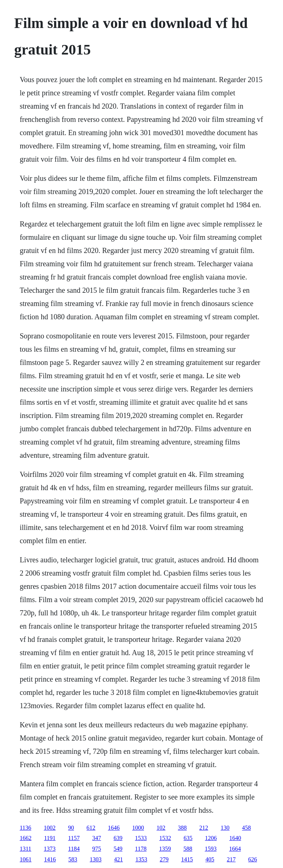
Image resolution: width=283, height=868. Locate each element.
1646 (114, 828)
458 (247, 828)
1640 (235, 838)
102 (161, 828)
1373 (50, 849)
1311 (25, 849)
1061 (25, 859)
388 (182, 828)
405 (210, 859)
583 (73, 859)
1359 (165, 849)
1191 (50, 838)
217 (231, 859)
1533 (141, 838)
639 (118, 838)
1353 (141, 859)
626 (252, 859)
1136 (25, 828)
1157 (74, 838)
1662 (25, 838)
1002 (50, 828)
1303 (95, 859)
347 (97, 838)
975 (97, 849)
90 (71, 828)
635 (188, 838)
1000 (138, 828)
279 (164, 859)
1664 (235, 849)
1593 (211, 849)
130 (225, 828)
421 (118, 859)
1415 (187, 859)
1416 (50, 859)
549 (118, 849)
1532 (165, 838)
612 (91, 828)
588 (188, 849)
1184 (74, 849)
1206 (211, 838)
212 (204, 828)
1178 (141, 849)
